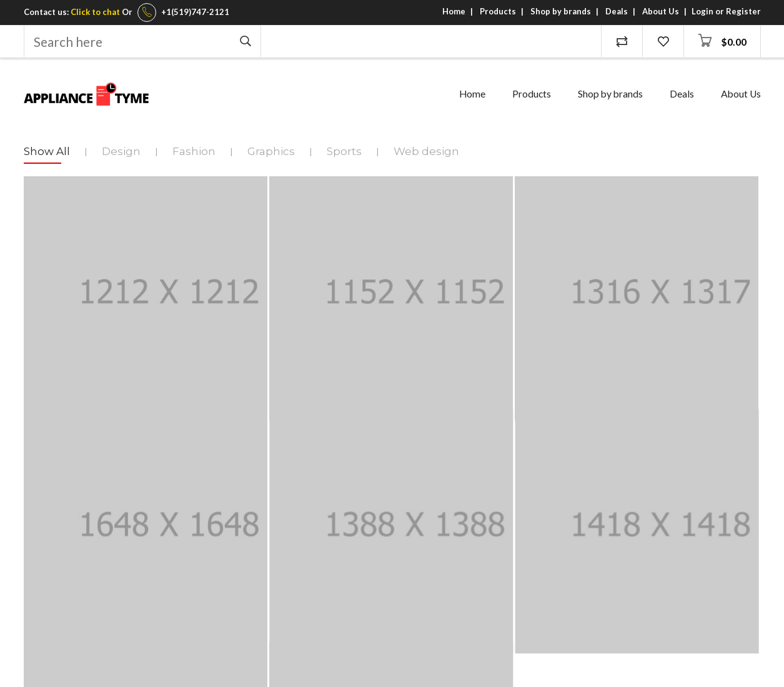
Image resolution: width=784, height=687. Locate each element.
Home (454, 11)
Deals (617, 11)
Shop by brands (561, 11)
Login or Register (726, 11)
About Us (661, 11)
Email (37, 508)
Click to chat (95, 12)
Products (498, 11)
